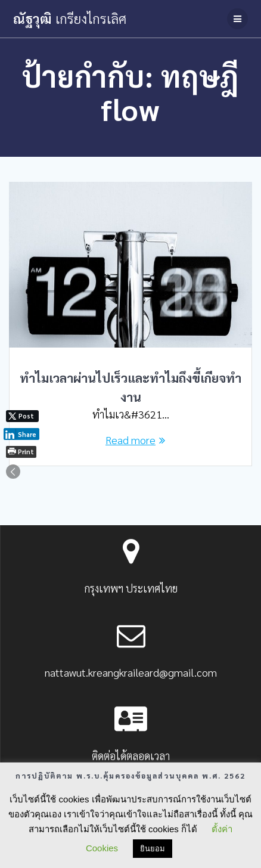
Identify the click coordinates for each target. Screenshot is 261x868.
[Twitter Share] (22, 416)
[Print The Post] (21, 452)
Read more (130, 440)
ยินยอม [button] (153, 849)
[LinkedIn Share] (21, 434)
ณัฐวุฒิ (70, 18)
